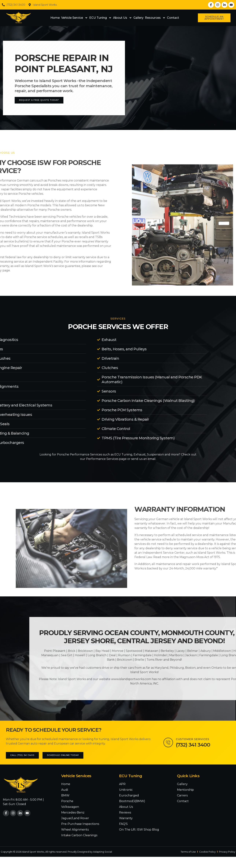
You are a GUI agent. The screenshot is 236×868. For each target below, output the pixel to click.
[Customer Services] (169, 743)
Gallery (138, 18)
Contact (173, 18)
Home (55, 18)
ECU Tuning (100, 18)
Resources (155, 18)
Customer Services (194, 739)
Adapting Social (103, 852)
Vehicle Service (74, 18)
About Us (122, 18)
